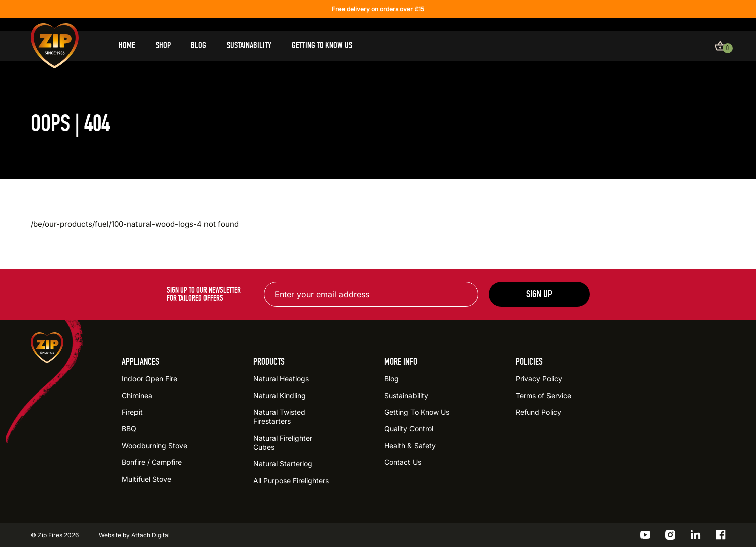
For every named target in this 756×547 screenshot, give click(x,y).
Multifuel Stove (147, 479)
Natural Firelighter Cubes (283, 443)
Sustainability (249, 46)
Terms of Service (543, 395)
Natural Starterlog (283, 464)
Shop (163, 46)
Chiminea (137, 395)
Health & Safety (410, 446)
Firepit (132, 412)
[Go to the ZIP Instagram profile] (670, 535)
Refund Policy (538, 412)
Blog (199, 46)
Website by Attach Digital (134, 535)
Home (127, 46)
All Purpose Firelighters (291, 480)
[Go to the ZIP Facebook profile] (721, 535)
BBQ (129, 428)
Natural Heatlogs (281, 379)
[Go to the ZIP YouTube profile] (645, 535)
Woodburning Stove (155, 446)
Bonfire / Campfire (152, 462)
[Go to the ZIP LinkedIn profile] (696, 535)
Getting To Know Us (322, 46)
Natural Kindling (280, 395)
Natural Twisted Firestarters (279, 416)
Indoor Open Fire (150, 379)
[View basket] (720, 46)
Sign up (539, 294)
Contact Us (403, 462)
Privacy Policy (539, 379)
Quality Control (409, 428)
